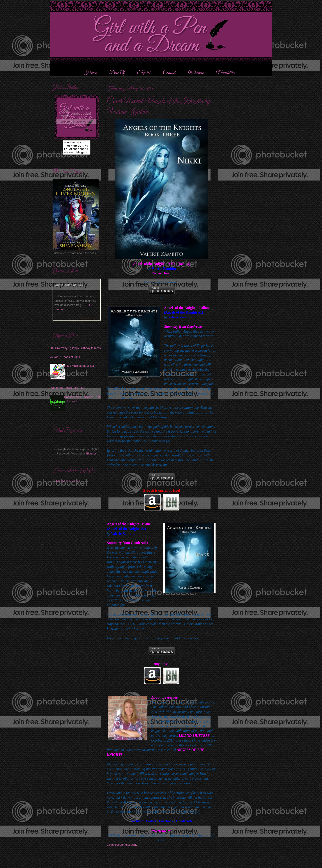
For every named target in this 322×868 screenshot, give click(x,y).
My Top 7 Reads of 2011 (65, 360)
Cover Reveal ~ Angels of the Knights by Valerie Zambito (159, 106)
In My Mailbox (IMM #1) (79, 368)
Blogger (91, 456)
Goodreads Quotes (90, 321)
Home (90, 73)
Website (196, 73)
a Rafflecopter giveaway (122, 845)
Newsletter (225, 73)
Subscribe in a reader (66, 484)
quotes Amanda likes (69, 287)
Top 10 (144, 73)
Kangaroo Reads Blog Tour (67, 390)
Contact (169, 73)
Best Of (117, 73)
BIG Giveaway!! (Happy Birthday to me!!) (75, 351)
